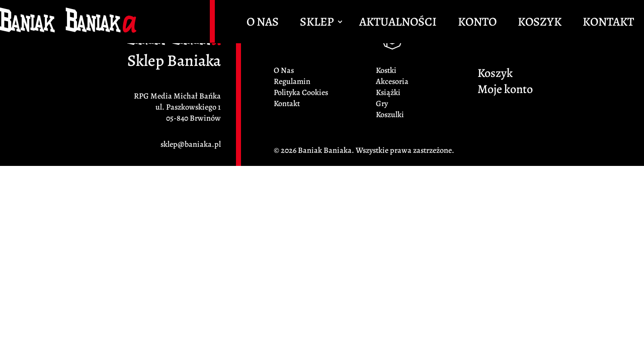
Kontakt (608, 24)
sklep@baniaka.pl (191, 144)
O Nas (263, 24)
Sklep (317, 24)
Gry (382, 104)
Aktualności (398, 24)
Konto (477, 24)
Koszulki (390, 115)
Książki (388, 93)
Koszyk (540, 24)
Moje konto (505, 91)
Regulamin (292, 81)
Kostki (386, 70)
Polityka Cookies (301, 93)
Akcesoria (392, 81)
